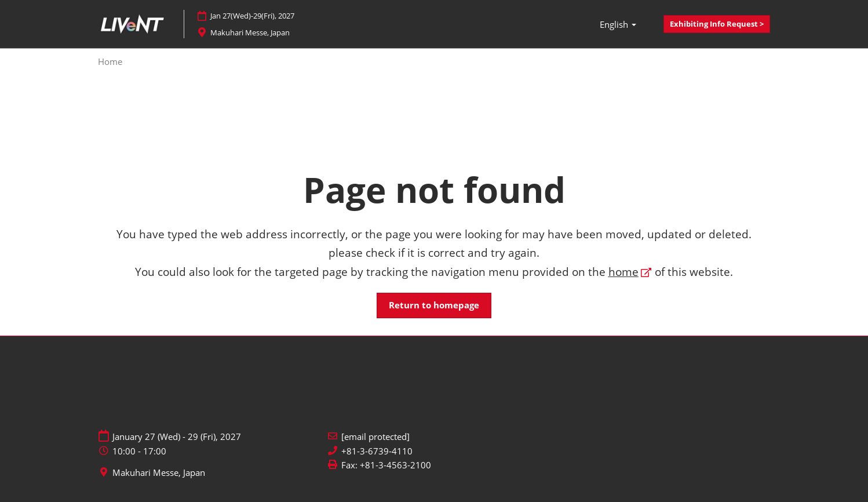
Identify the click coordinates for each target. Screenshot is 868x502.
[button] (717, 24)
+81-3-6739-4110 (377, 451)
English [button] (618, 24)
